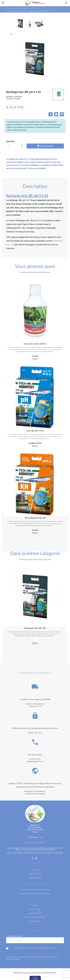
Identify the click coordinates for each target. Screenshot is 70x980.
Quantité (11, 141)
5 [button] (23, 659)
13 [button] (50, 659)
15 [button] (57, 659)
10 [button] (40, 659)
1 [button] (10, 659)
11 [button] (44, 659)
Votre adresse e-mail (14, 936)
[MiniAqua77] (35, 3)
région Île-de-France (49, 973)
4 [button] (20, 659)
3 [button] (16, 659)
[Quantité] (15, 146)
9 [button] (37, 659)
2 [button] (13, 659)
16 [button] (61, 659)
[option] (20, 23)
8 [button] (33, 659)
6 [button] (27, 659)
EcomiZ (25, 973)
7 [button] (30, 659)
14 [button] (54, 659)
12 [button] (47, 659)
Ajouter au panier (45, 146)
